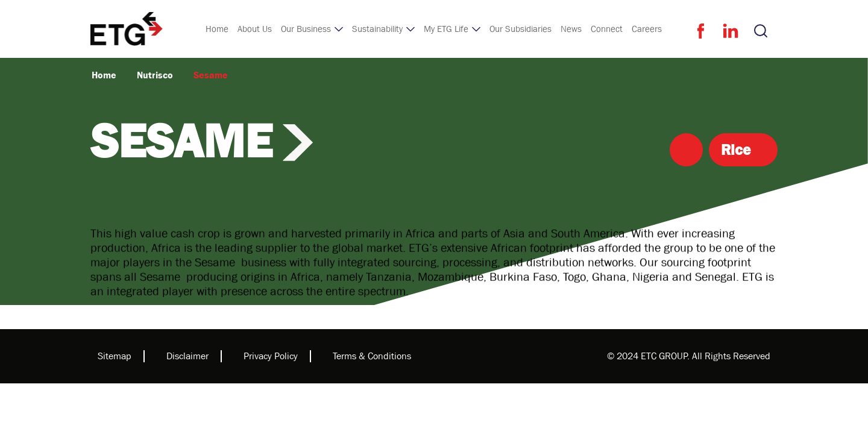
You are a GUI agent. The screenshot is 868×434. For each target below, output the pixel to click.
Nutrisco (155, 75)
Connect (607, 29)
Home (217, 29)
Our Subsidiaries (520, 29)
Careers (647, 29)
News (571, 29)
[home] (127, 29)
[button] (312, 29)
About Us (255, 29)
